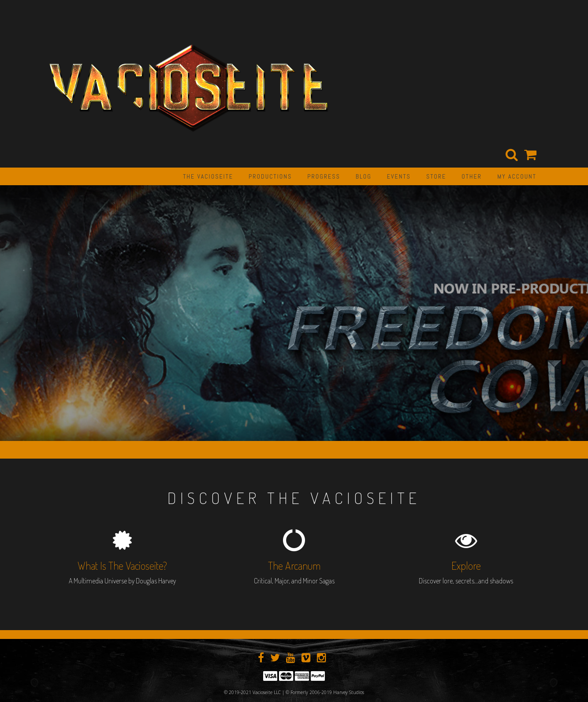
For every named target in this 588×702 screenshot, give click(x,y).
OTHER (472, 176)
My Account (517, 176)
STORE (436, 176)
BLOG (364, 176)
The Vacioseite (208, 176)
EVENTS (399, 176)
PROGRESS (324, 176)
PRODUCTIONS (270, 176)
